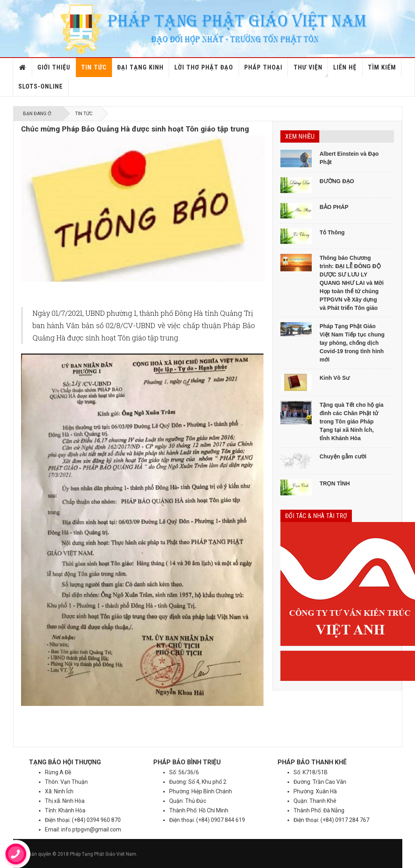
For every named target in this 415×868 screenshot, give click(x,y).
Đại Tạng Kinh (140, 67)
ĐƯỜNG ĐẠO (337, 181)
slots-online (41, 86)
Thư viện (311, 70)
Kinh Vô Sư (335, 378)
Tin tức (94, 67)
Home (23, 68)
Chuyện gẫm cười (343, 456)
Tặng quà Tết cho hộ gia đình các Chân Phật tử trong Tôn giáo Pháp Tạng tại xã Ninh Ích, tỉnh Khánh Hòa (352, 421)
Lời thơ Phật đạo (204, 67)
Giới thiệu (54, 67)
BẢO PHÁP (334, 207)
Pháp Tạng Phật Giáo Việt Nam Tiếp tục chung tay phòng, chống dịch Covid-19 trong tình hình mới (352, 343)
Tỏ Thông (332, 232)
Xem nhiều (300, 136)
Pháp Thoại (263, 67)
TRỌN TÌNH (335, 483)
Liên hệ (345, 67)
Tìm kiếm (382, 67)
